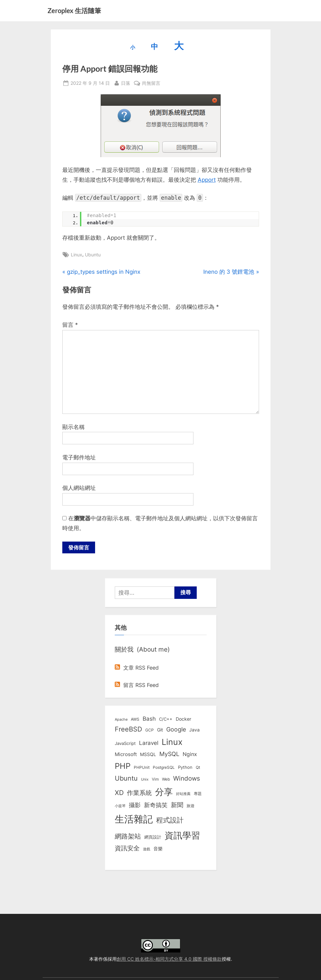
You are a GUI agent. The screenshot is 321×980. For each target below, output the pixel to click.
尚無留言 (151, 83)
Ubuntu (93, 255)
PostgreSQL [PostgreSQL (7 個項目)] (164, 768)
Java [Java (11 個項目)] (194, 730)
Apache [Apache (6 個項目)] (121, 720)
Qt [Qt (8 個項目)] (198, 768)
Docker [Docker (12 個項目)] (183, 720)
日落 (126, 82)
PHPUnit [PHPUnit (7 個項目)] (142, 768)
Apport (207, 180)
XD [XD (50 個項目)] (119, 793)
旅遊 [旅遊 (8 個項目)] (191, 806)
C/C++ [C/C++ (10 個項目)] (166, 720)
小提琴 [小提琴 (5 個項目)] (120, 807)
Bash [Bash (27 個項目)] (149, 719)
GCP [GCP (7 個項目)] (150, 731)
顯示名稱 (73, 427)
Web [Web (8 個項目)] (166, 780)
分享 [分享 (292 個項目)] (164, 793)
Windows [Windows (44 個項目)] (187, 779)
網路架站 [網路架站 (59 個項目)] (128, 836)
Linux (77, 255)
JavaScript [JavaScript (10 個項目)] (125, 744)
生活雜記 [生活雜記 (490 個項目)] (134, 820)
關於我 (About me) (142, 650)
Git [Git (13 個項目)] (160, 730)
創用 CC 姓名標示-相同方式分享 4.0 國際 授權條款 (169, 959)
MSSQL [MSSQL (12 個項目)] (148, 755)
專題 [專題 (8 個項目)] (198, 794)
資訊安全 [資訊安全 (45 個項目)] (127, 849)
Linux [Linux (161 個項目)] (172, 743)
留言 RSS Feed (137, 686)
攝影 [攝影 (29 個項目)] (135, 806)
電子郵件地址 (79, 457)
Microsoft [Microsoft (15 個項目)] (126, 755)
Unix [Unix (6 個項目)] (145, 780)
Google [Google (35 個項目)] (176, 730)
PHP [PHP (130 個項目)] (123, 766)
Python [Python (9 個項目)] (185, 768)
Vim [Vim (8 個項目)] (155, 780)
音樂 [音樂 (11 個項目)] (158, 849)
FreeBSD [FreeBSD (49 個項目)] (128, 730)
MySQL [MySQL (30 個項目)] (169, 755)
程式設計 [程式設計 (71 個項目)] (170, 821)
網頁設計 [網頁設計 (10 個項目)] (153, 837)
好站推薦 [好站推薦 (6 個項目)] (183, 794)
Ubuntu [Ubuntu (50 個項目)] (126, 779)
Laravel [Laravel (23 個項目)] (149, 744)
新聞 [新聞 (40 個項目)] (177, 806)
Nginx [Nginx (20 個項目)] (190, 755)
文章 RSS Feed (137, 668)
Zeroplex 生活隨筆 (74, 10)
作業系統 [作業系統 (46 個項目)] (139, 793)
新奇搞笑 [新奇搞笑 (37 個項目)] (156, 805)
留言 (70, 325)
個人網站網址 (79, 488)
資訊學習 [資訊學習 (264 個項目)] (182, 836)
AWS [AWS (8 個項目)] (135, 720)
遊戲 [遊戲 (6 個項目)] (147, 850)
